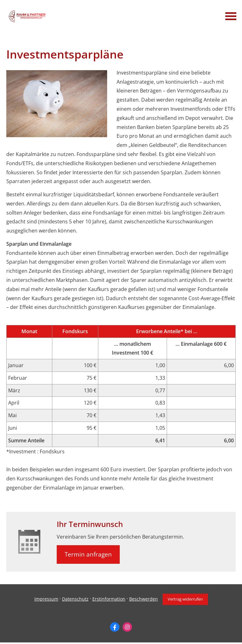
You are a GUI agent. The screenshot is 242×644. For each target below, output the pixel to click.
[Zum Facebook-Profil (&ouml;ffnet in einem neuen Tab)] (115, 627)
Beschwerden (144, 599)
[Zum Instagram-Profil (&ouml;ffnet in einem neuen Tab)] (127, 627)
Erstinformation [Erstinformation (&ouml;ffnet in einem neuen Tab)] (109, 599)
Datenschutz (75, 599)
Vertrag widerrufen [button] (185, 599)
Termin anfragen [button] (88, 554)
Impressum (46, 599)
